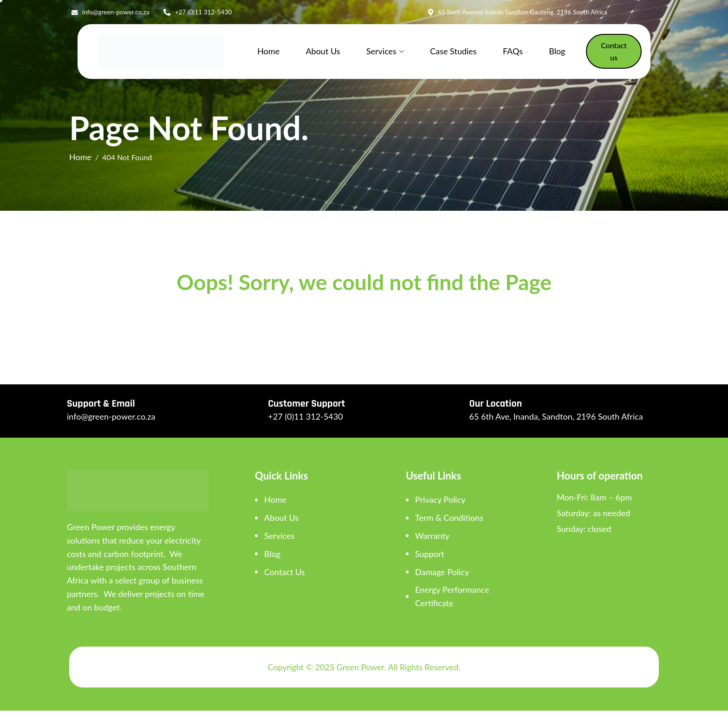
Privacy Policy (440, 502)
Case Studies (447, 53)
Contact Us (285, 574)
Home (271, 53)
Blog (545, 53)
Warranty (432, 538)
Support (430, 556)
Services (382, 53)
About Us (322, 53)
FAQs (504, 53)
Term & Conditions (449, 520)
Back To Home (364, 324)
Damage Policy (442, 574)
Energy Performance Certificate (452, 599)
